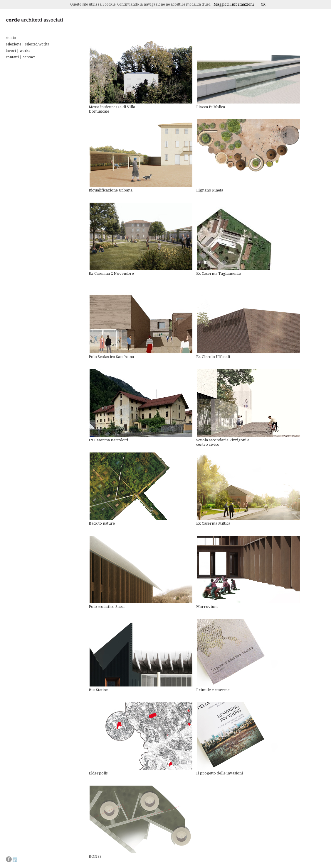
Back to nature (102, 523)
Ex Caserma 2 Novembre (111, 273)
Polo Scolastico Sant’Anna (111, 357)
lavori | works (18, 51)
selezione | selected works (27, 44)
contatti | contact (20, 57)
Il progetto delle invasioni (220, 773)
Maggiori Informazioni (234, 4)
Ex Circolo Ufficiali (213, 357)
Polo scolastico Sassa (107, 607)
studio (11, 38)
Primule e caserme (213, 690)
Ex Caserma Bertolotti (108, 440)
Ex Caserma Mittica (213, 523)
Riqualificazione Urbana (111, 190)
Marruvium (207, 607)
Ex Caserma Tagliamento (219, 273)
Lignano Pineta (210, 190)
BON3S (95, 856)
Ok (263, 4)
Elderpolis (98, 773)
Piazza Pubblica (211, 107)
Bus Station (99, 690)
